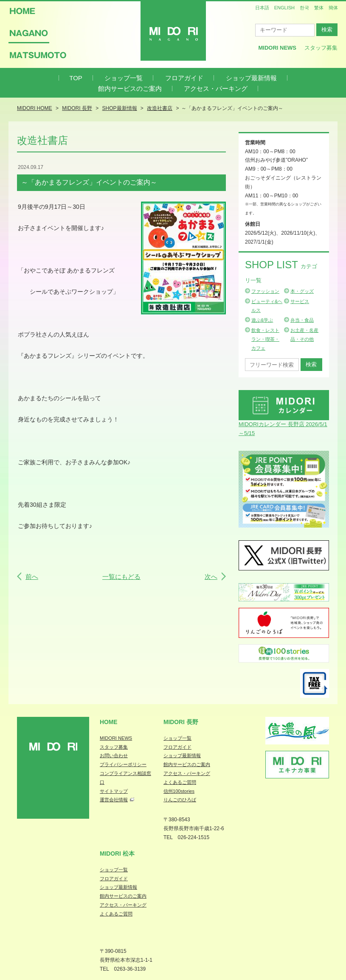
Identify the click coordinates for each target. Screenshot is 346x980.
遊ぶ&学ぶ (262, 320)
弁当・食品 (302, 320)
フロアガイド (184, 78)
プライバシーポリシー (123, 764)
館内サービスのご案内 (130, 88)
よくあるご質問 (180, 782)
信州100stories (179, 791)
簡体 (333, 8)
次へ (211, 577)
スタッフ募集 (321, 48)
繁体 (319, 8)
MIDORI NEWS (116, 738)
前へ (32, 577)
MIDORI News (277, 48)
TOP (76, 78)
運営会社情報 (114, 800)
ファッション (265, 291)
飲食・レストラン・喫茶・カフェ (265, 339)
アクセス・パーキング (216, 88)
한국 (304, 8)
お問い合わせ (114, 755)
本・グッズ (302, 291)
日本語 (262, 8)
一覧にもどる (121, 577)
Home (109, 722)
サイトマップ (114, 791)
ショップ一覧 (124, 78)
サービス (300, 301)
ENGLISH (284, 8)
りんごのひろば (180, 800)
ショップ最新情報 (251, 78)
